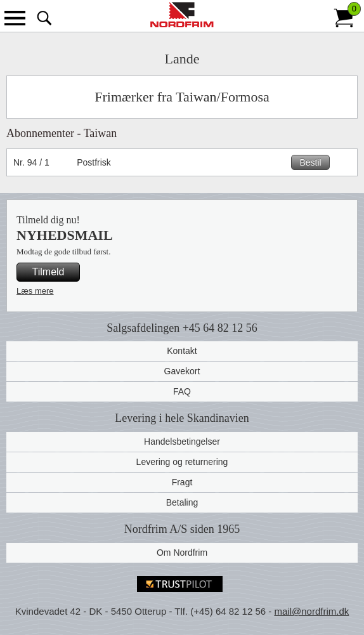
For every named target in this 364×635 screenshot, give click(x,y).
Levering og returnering (182, 462)
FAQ (182, 391)
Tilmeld (49, 272)
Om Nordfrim (182, 553)
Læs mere (35, 291)
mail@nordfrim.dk (311, 611)
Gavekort (182, 371)
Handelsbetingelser (182, 442)
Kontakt (182, 351)
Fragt (182, 482)
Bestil (310, 162)
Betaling (182, 502)
